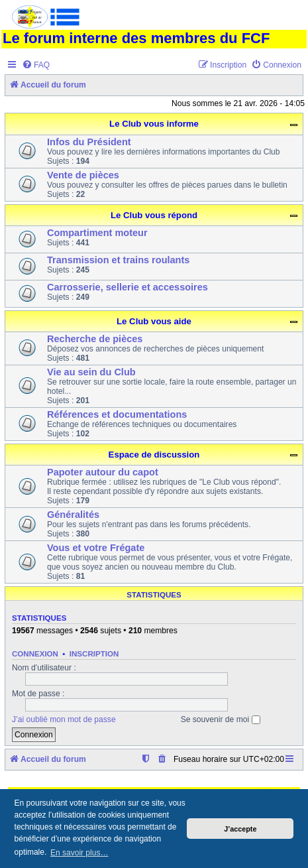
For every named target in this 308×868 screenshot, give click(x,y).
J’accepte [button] (240, 829)
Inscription (94, 654)
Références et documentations (117, 414)
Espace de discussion (154, 455)
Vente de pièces (83, 175)
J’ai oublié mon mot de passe (64, 719)
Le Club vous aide (154, 321)
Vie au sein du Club (91, 372)
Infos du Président (89, 142)
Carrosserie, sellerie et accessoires (128, 287)
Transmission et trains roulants (118, 260)
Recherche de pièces (95, 339)
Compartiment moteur (97, 233)
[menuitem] (36, 65)
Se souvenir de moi (221, 719)
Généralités (73, 515)
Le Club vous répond (154, 215)
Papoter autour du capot (103, 472)
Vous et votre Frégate (96, 548)
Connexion (35, 654)
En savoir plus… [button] (79, 853)
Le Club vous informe (154, 124)
